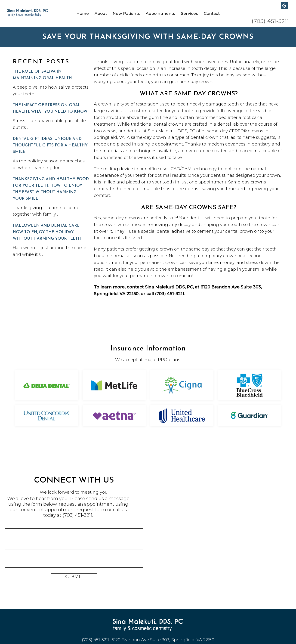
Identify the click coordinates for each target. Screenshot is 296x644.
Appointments (160, 13)
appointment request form (76, 510)
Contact (212, 13)
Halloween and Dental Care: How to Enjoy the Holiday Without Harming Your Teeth (47, 232)
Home (83, 13)
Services (189, 13)
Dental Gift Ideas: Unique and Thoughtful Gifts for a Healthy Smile (50, 145)
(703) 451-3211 (270, 21)
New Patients (126, 13)
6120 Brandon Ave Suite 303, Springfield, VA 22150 (163, 640)
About (101, 13)
